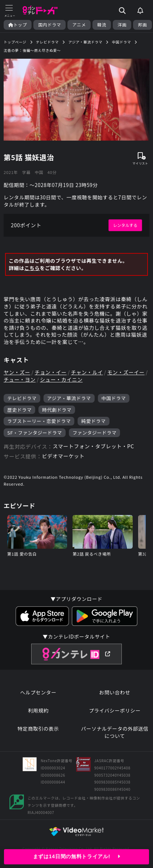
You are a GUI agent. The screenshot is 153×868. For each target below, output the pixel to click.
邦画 (142, 25)
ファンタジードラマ (94, 433)
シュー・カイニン (61, 380)
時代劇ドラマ (57, 410)
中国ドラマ (114, 398)
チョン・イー (51, 372)
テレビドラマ (22, 398)
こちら (32, 268)
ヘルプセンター (38, 692)
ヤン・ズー (17, 372)
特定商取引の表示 (38, 729)
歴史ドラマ (19, 410)
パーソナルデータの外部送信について (115, 732)
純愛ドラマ (93, 421)
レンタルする (125, 225)
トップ (18, 25)
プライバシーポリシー (115, 711)
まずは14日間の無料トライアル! (76, 856)
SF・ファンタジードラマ (35, 433)
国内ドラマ (49, 25)
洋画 (122, 25)
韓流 (102, 25)
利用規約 (38, 711)
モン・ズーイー (126, 372)
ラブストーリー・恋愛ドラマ (39, 421)
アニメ (79, 25)
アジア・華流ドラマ (69, 398)
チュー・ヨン (20, 380)
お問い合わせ (115, 692)
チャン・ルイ (87, 372)
